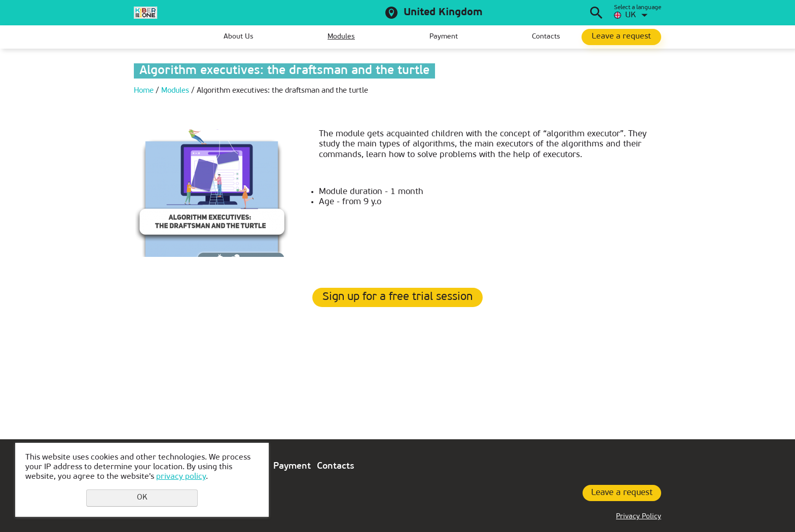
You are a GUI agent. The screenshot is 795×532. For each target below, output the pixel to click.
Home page (141, 37)
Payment (444, 37)
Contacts (546, 37)
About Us (239, 37)
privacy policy (181, 477)
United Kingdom (443, 13)
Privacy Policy (639, 517)
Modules (341, 37)
